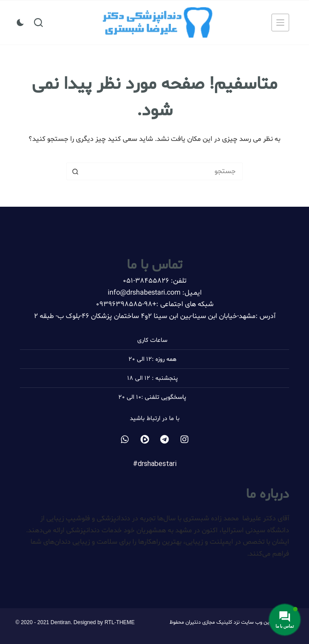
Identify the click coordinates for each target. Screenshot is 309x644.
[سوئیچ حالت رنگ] (20, 23)
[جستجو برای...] (163, 171)
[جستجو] (38, 23)
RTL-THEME (120, 622)
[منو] (280, 23)
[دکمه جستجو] (75, 171)
